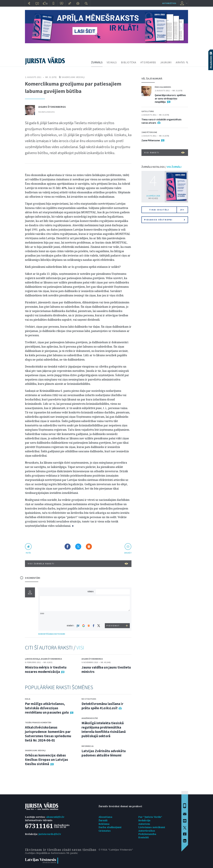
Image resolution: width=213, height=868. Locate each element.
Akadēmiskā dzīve (90, 718)
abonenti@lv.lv (55, 817)
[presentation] (113, 617)
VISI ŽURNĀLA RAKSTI (78, 564)
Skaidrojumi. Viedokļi (73, 77)
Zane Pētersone (149, 132)
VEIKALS (112, 62)
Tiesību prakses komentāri (38, 722)
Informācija (88, 746)
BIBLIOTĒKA (129, 62)
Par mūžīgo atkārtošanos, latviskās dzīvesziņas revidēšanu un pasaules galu (47, 708)
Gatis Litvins (148, 111)
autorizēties (169, 3)
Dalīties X (78, 547)
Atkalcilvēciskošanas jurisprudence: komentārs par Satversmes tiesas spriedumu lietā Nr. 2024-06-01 (48, 734)
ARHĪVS (180, 62)
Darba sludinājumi (110, 827)
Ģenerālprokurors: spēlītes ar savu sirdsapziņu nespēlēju (170, 98)
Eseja (28, 699)
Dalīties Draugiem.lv (89, 547)
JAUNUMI (166, 62)
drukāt (128, 553)
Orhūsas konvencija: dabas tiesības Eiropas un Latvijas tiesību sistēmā (47, 760)
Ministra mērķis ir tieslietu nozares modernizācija (46, 669)
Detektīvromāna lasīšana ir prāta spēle (102, 706)
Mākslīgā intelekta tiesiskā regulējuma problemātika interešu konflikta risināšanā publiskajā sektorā (104, 729)
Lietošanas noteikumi (152, 827)
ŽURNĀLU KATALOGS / (161, 167)
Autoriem (144, 824)
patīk (28, 553)
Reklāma (104, 824)
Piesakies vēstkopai (165, 220)
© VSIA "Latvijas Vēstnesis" (116, 850)
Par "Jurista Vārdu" (150, 817)
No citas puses (89, 699)
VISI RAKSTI (164, 153)
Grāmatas (105, 831)
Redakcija (144, 820)
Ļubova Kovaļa (32, 659)
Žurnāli (103, 820)
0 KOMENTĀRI (33, 578)
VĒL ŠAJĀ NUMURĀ (152, 78)
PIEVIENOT (113, 626)
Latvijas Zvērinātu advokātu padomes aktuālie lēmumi (104, 753)
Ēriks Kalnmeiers (163, 87)
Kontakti (144, 837)
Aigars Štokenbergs (52, 107)
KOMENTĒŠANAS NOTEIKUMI (52, 634)
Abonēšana (105, 817)
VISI (80, 648)
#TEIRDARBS (148, 62)
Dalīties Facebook (68, 547)
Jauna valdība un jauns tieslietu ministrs (106, 669)
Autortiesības (147, 831)
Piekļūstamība (147, 834)
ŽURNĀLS (97, 62)
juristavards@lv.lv (50, 834)
